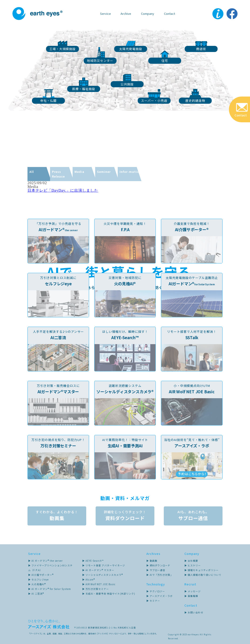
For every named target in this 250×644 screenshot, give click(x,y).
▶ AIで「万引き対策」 (160, 575)
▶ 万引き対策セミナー (96, 589)
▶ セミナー (153, 601)
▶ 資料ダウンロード (158, 565)
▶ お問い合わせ (194, 612)
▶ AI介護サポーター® (41, 575)
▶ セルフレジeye (38, 579)
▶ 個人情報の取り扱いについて (203, 575)
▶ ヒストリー (193, 565)
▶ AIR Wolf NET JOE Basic (99, 584)
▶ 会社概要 (191, 561)
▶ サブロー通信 (156, 570)
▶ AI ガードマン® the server (45, 561)
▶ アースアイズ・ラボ (160, 596)
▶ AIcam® (89, 579)
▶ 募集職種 (191, 596)
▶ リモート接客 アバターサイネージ (104, 565)
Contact (170, 14)
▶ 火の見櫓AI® (37, 584)
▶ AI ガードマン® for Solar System (50, 589)
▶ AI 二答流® (36, 594)
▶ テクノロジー (156, 591)
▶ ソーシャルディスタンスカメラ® (103, 575)
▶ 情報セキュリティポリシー (201, 570)
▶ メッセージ (193, 591)
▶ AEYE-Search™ (93, 561)
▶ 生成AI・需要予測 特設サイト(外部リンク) (109, 594)
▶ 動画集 (152, 561)
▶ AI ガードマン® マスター (98, 570)
